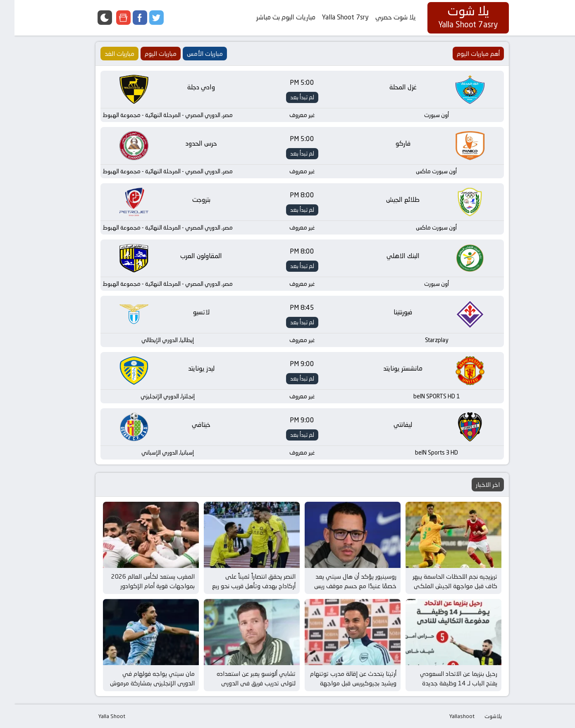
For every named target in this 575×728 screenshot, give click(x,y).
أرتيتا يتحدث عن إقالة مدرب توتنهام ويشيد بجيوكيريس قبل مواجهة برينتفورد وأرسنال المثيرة (339, 683)
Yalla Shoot (97, 716)
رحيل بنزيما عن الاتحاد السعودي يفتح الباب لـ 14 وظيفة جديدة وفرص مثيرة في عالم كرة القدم (443, 683)
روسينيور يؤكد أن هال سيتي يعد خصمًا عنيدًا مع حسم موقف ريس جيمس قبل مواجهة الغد (341, 586)
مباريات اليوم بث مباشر (271, 17)
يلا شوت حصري (381, 17)
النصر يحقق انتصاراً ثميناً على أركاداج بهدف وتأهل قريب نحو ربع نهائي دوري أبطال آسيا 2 (239, 586)
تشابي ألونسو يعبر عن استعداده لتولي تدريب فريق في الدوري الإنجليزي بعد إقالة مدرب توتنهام (240, 683)
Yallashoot (447, 716)
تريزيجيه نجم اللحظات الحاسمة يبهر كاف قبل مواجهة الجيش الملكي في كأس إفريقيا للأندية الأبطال (440, 586)
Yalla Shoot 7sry (331, 17)
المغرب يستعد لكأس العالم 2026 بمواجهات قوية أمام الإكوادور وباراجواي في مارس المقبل (138, 586)
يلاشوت (479, 716)
